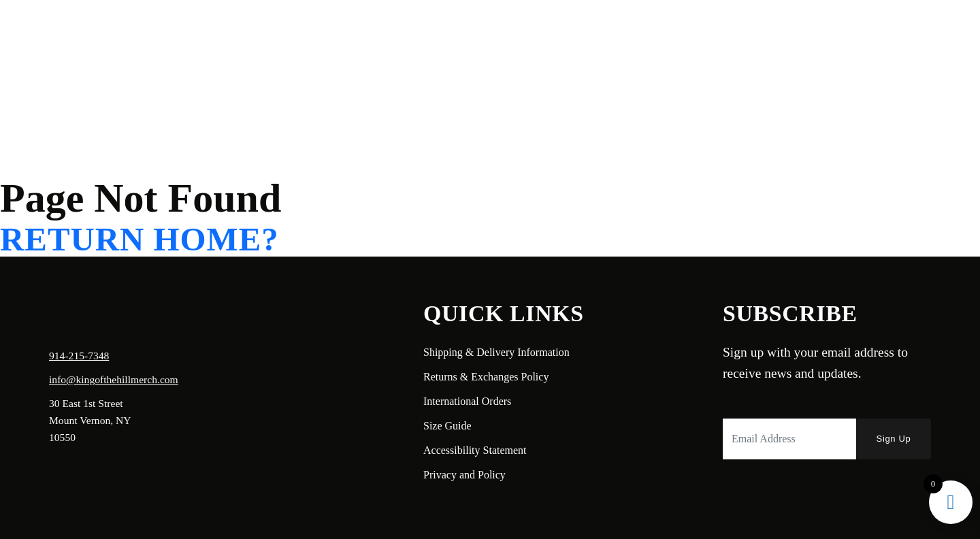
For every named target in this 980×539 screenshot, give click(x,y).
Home (59, 32)
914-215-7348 (79, 356)
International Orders (467, 401)
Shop (166, 32)
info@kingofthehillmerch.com (114, 379)
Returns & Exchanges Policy (486, 377)
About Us (114, 32)
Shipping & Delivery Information (496, 352)
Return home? (140, 240)
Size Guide (447, 426)
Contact (215, 32)
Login (841, 32)
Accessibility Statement (475, 450)
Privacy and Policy (464, 475)
